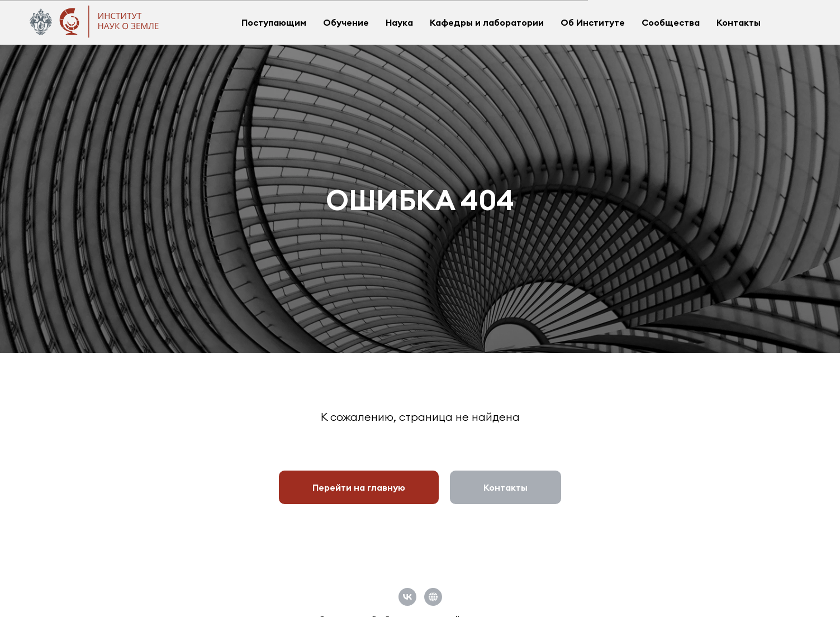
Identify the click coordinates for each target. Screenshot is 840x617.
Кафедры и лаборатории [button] (487, 22)
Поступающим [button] (274, 22)
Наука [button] (399, 22)
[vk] (407, 597)
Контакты (739, 22)
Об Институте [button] (593, 22)
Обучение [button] (346, 22)
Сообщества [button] (671, 22)
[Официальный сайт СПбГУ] (433, 597)
